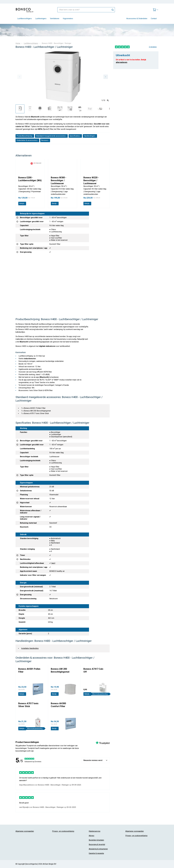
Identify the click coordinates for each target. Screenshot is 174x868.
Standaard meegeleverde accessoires (51, 136)
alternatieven (122, 62)
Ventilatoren (55, 19)
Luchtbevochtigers (25, 19)
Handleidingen (90, 136)
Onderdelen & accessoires (27, 140)
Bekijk (22, 203)
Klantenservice (95, 831)
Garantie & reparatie (96, 853)
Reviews (45, 140)
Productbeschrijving (25, 136)
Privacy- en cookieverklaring (63, 831)
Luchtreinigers (41, 19)
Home (18, 43)
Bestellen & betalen (96, 840)
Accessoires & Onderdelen (137, 19)
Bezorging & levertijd (97, 844)
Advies (91, 836)
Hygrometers (68, 19)
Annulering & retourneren (98, 849)
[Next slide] (106, 77)
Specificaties (75, 136)
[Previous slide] (20, 77)
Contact (154, 19)
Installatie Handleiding (30, 648)
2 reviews (153, 47)
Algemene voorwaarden (25, 831)
